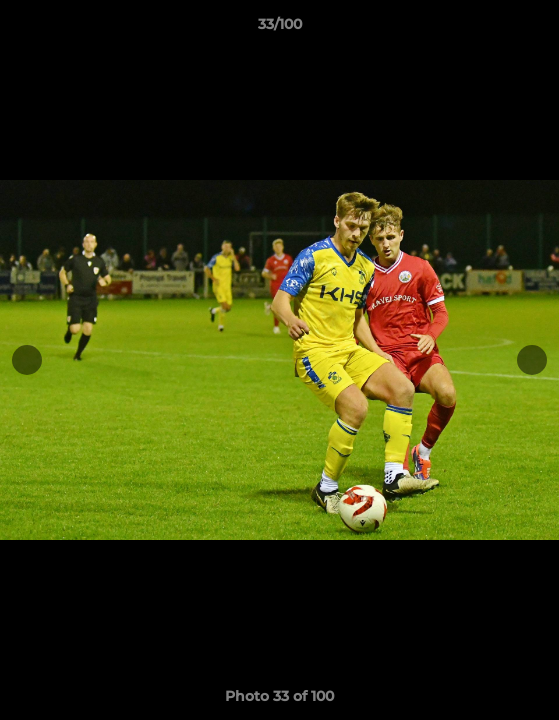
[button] (535, 29)
